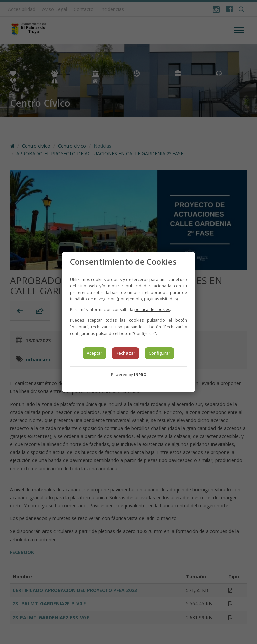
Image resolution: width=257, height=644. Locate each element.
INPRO (140, 375)
